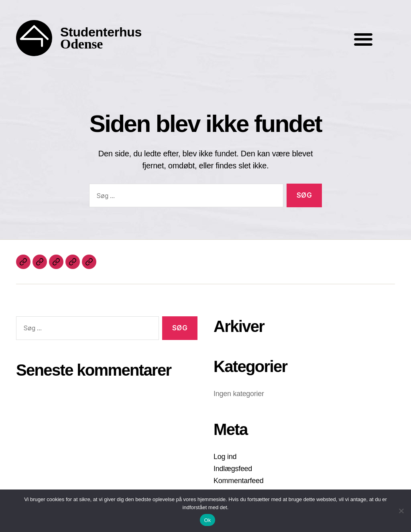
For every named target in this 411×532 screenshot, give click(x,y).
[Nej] (401, 511)
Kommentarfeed (239, 481)
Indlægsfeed (233, 469)
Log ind (225, 457)
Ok (207, 520)
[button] (363, 39)
